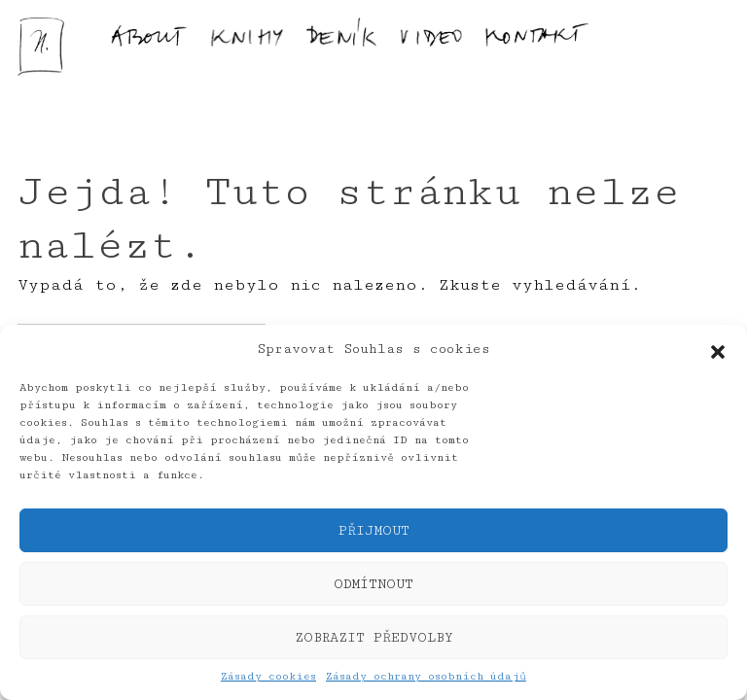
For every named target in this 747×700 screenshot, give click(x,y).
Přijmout (374, 531)
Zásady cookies (268, 676)
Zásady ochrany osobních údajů (426, 676)
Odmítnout (373, 584)
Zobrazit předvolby (374, 638)
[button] (718, 350)
